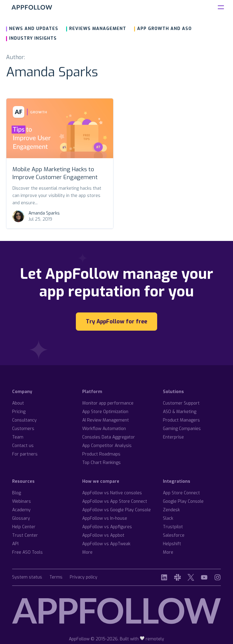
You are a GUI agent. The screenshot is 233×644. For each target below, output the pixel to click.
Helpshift (172, 544)
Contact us (23, 446)
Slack (168, 518)
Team (18, 437)
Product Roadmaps (101, 454)
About (18, 403)
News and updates (34, 29)
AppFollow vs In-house (105, 518)
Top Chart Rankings (101, 463)
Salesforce (174, 535)
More (87, 552)
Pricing (19, 412)
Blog (17, 493)
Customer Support (181, 403)
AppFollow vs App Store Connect (115, 501)
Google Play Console (183, 501)
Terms (56, 577)
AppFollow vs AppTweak (106, 544)
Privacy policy (84, 577)
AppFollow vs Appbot (103, 535)
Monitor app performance (108, 403)
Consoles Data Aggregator (109, 437)
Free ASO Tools (27, 552)
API (15, 544)
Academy (21, 510)
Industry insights (33, 38)
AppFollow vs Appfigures (107, 527)
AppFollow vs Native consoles (112, 493)
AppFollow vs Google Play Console (116, 510)
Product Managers (181, 420)
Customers (23, 429)
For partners (25, 454)
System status (27, 577)
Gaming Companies (182, 429)
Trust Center (25, 535)
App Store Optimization (105, 412)
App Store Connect (181, 493)
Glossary (21, 518)
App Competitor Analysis (107, 446)
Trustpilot (173, 527)
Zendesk (171, 510)
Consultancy (24, 420)
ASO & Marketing (180, 412)
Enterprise (173, 437)
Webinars (22, 501)
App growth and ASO (164, 29)
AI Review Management (106, 420)
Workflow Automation (104, 429)
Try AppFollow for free (116, 322)
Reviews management (98, 29)
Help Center (24, 527)
